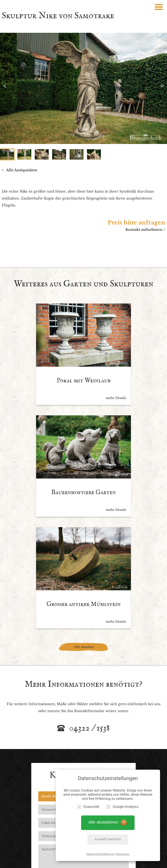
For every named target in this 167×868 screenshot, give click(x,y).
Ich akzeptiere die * (79, 743)
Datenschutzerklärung (100, 852)
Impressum (122, 852)
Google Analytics (122, 805)
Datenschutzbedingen (97, 743)
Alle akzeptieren (108, 821)
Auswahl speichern (108, 838)
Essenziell (88, 805)
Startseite (35, 824)
